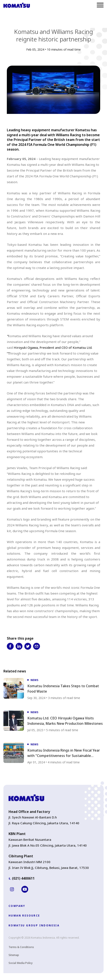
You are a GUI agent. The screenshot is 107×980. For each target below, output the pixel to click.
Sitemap (14, 955)
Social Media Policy (21, 963)
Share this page (20, 638)
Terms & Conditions (21, 947)
